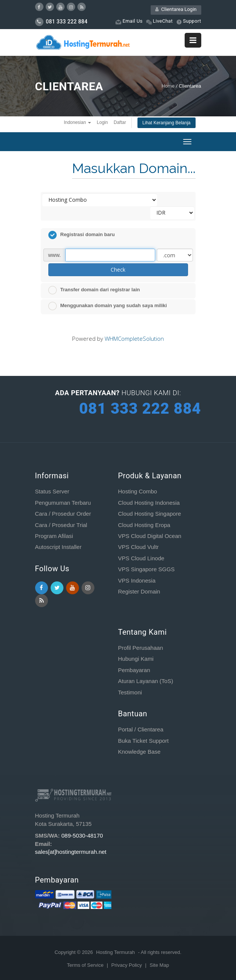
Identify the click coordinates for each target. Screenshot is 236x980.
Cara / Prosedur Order (63, 514)
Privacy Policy (127, 965)
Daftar (120, 122)
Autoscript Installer (58, 547)
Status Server (52, 491)
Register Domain (139, 591)
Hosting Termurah (116, 952)
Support (189, 21)
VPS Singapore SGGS (146, 569)
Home (168, 86)
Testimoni (130, 692)
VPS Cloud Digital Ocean (150, 536)
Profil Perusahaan (140, 648)
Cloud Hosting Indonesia (149, 503)
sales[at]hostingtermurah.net (71, 852)
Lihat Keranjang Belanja (166, 123)
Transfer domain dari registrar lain (94, 290)
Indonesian (77, 122)
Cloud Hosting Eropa (144, 525)
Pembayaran (134, 670)
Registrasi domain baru (82, 235)
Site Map (159, 965)
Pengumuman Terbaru (63, 503)
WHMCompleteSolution (134, 339)
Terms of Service (86, 965)
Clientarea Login (176, 9)
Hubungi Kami (136, 659)
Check (118, 270)
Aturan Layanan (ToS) (145, 681)
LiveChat (160, 21)
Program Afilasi (54, 536)
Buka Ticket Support (143, 741)
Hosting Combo (137, 491)
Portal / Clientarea (140, 729)
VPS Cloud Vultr (138, 547)
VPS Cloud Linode (141, 558)
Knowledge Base (139, 752)
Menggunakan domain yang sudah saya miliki (108, 306)
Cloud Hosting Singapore (149, 514)
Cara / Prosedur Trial (61, 525)
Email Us (129, 21)
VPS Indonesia (137, 580)
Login (102, 122)
